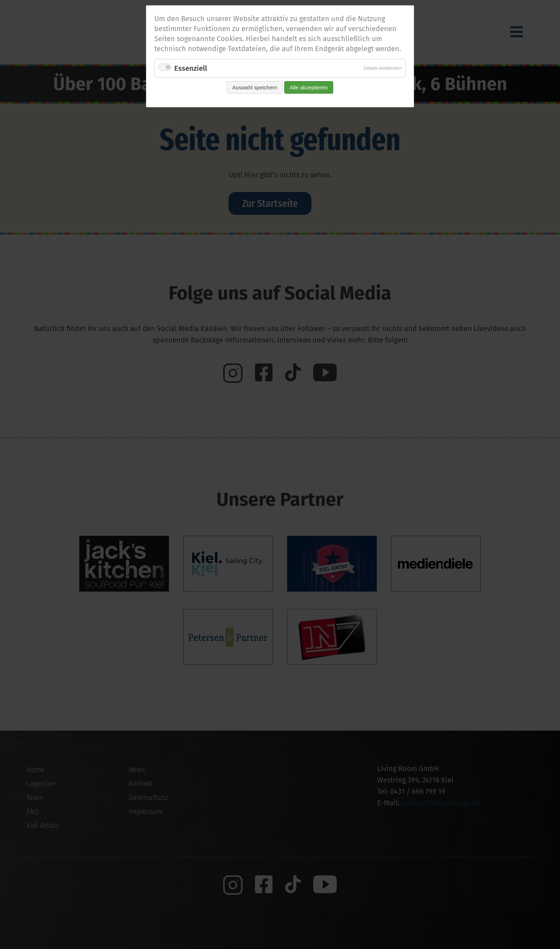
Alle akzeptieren (309, 87)
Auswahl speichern (255, 87)
